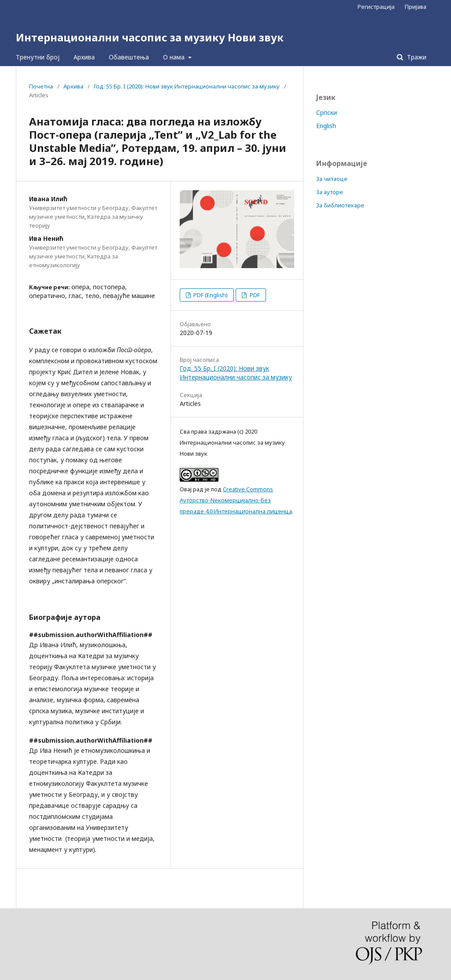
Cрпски (327, 112)
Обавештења (129, 57)
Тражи (416, 57)
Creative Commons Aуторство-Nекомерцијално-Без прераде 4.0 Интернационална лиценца (236, 500)
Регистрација (376, 7)
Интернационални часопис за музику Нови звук (150, 37)
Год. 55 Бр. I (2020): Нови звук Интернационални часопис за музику (187, 86)
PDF (254, 295)
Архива (84, 57)
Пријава (416, 7)
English (326, 126)
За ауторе (330, 192)
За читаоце (332, 179)
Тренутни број (38, 57)
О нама (175, 57)
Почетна (41, 86)
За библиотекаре (340, 205)
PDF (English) (210, 295)
